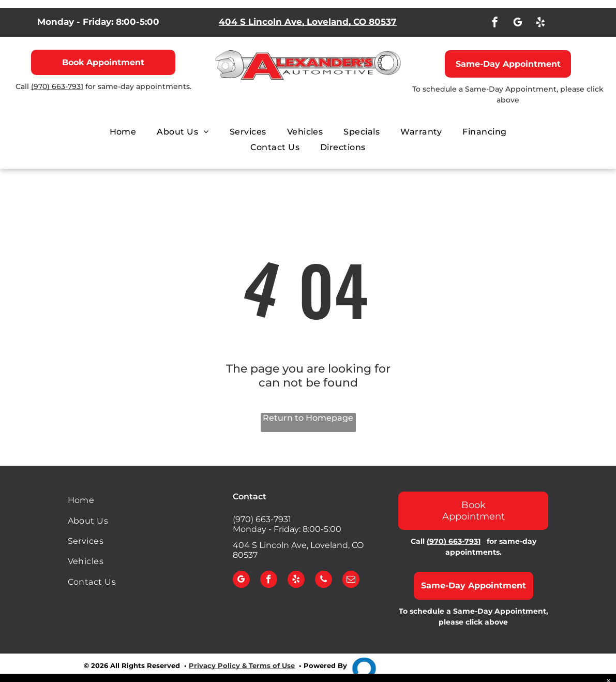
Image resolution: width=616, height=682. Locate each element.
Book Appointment (103, 62)
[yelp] (540, 24)
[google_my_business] (518, 24)
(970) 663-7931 (57, 86)
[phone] (324, 581)
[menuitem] (123, 132)
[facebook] (495, 24)
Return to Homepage (308, 418)
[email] (351, 581)
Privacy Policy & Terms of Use (242, 665)
